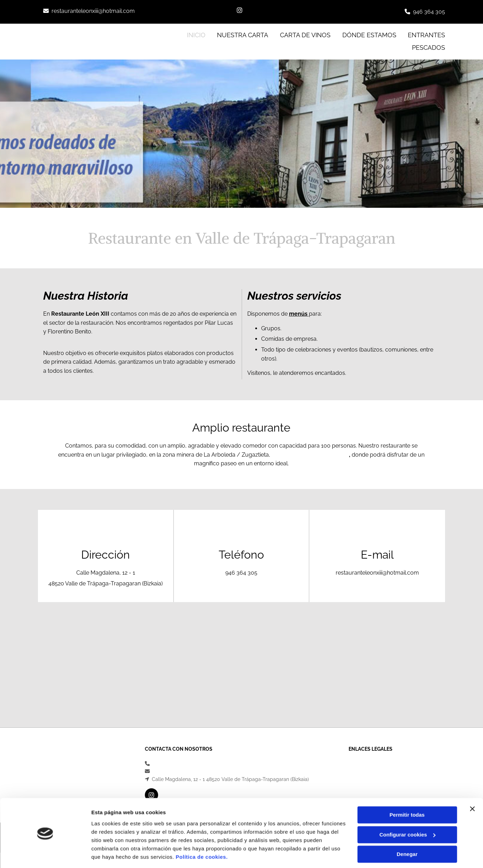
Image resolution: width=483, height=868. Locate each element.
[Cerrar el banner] (472, 787)
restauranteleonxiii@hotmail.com (93, 11)
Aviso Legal (362, 764)
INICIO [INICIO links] (196, 35)
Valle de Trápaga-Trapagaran (310, 455)
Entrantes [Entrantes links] (427, 35)
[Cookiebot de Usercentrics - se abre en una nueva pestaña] (45, 854)
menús (298, 314)
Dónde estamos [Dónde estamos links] (369, 35)
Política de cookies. (202, 835)
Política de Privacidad (373, 771)
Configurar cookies (407, 813)
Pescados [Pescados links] (429, 48)
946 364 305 (429, 12)
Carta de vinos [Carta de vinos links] (305, 35)
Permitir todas (407, 793)
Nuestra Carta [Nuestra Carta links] (243, 35)
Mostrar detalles (112, 854)
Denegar (407, 833)
